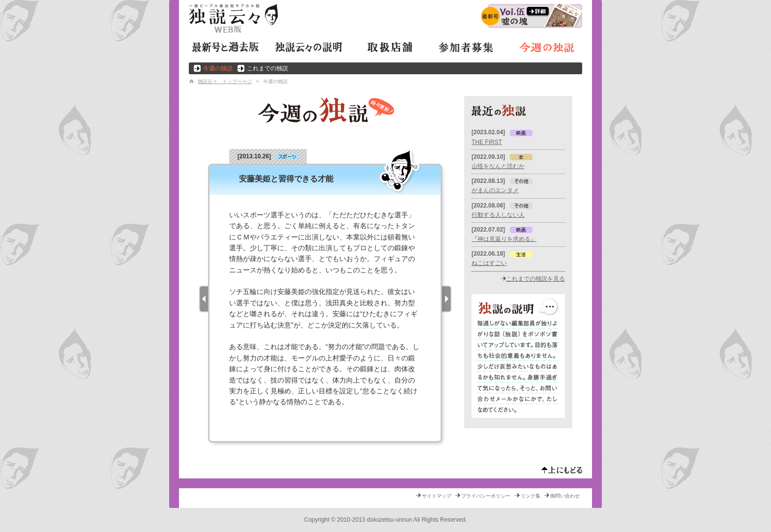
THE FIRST (487, 142)
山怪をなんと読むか (498, 166)
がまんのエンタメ (495, 190)
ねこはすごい (489, 263)
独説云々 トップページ (225, 81)
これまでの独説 (267, 68)
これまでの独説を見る (535, 279)
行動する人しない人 (498, 215)
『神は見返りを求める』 (504, 239)
